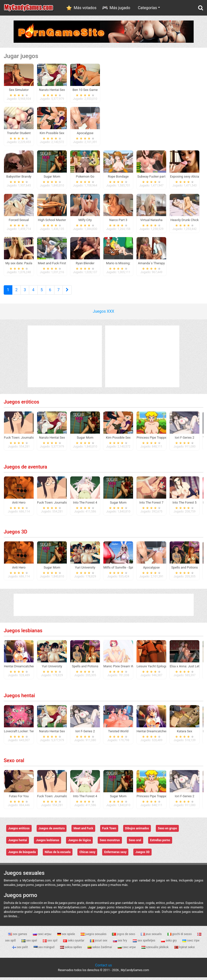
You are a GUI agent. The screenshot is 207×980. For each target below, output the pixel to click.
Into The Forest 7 (151, 505)
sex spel (30, 943)
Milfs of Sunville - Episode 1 (123, 570)
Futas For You (19, 799)
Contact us (103, 968)
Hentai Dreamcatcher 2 (20, 669)
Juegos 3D (15, 534)
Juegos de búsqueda (22, 855)
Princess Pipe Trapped (152, 440)
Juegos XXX (103, 314)
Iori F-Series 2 (185, 440)
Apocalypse (151, 570)
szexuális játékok (155, 950)
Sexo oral (14, 763)
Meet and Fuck (83, 831)
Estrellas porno (160, 843)
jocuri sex (99, 943)
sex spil (50, 943)
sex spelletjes (144, 943)
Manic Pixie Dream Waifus (122, 669)
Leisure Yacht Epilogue (153, 669)
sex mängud (44, 950)
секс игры (43, 937)
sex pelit (20, 950)
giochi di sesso (180, 937)
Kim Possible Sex (118, 440)
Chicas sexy (87, 855)
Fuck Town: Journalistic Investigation (30, 440)
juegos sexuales (94, 937)
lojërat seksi (185, 950)
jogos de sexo (124, 937)
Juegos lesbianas (23, 633)
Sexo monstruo (110, 843)
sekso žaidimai (100, 950)
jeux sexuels (151, 937)
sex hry (120, 943)
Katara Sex (184, 734)
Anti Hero (19, 505)
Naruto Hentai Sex (52, 440)
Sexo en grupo (167, 831)
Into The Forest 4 (85, 505)
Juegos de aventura (25, 470)
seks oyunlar (74, 943)
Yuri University (85, 570)
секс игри (127, 950)
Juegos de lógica (79, 843)
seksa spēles (71, 950)
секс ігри (191, 943)
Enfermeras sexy (115, 855)
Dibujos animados (137, 831)
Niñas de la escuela (58, 855)
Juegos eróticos (22, 405)
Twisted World (118, 734)
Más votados (85, 8)
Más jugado (120, 8)
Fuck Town (109, 831)
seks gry (169, 943)
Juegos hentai (19, 698)
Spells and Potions (185, 570)
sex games (18, 937)
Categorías (147, 8)
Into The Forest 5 (184, 505)
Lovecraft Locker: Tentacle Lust (26, 734)
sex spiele (66, 937)
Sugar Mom (85, 440)
